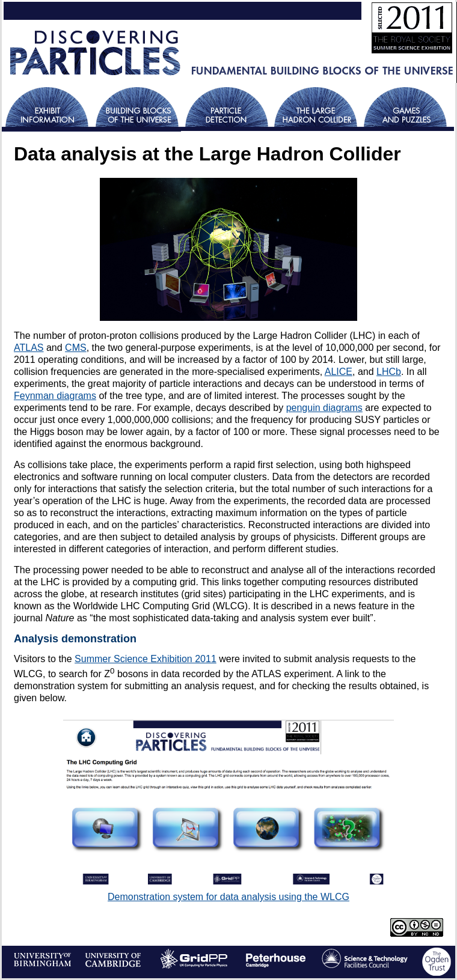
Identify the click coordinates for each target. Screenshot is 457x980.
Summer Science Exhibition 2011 (146, 659)
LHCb (389, 372)
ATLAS (29, 348)
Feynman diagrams (55, 396)
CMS (76, 348)
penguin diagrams (324, 408)
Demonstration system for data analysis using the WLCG (228, 897)
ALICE (339, 372)
